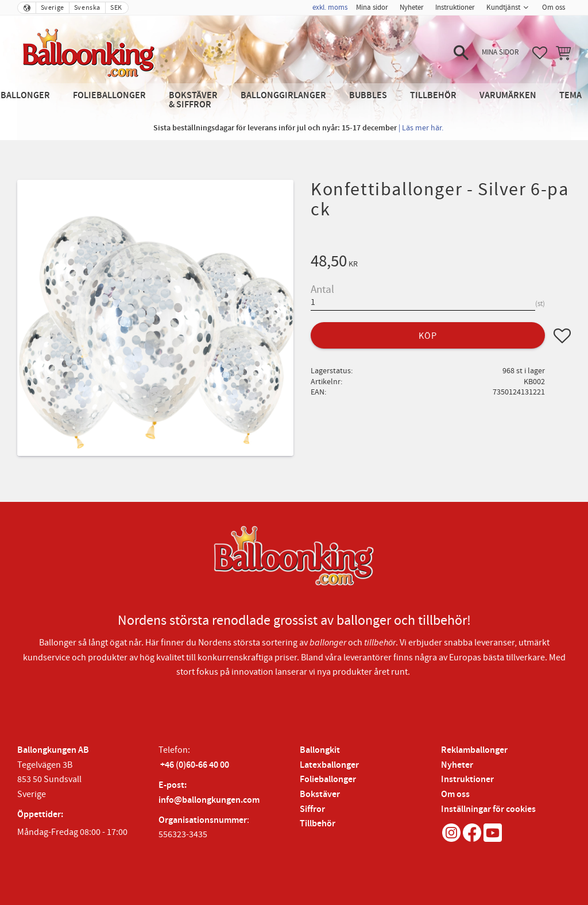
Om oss (455, 794)
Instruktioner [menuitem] (455, 7)
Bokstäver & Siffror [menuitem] (193, 100)
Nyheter (457, 765)
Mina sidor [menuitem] (372, 7)
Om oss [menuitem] (554, 7)
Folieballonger (328, 780)
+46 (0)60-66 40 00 (195, 765)
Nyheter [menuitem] (412, 7)
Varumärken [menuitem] (508, 96)
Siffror (312, 809)
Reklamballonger (474, 750)
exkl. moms (330, 7)
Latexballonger (329, 765)
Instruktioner (467, 780)
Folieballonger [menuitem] (109, 96)
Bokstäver (320, 794)
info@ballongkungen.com (209, 800)
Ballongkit (320, 750)
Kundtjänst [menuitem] (503, 7)
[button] (461, 53)
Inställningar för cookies (488, 809)
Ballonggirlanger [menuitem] (283, 96)
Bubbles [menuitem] (368, 96)
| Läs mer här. (421, 128)
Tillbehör (318, 824)
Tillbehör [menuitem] (433, 96)
